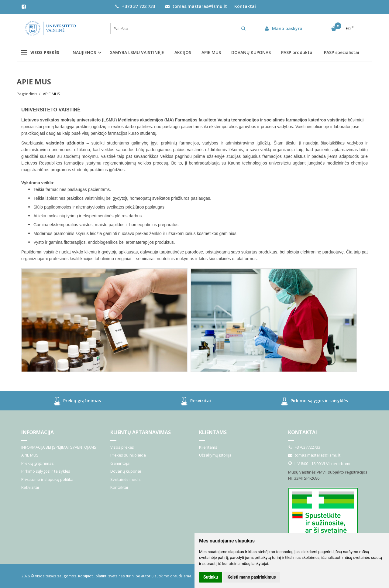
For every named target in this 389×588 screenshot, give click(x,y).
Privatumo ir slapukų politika (47, 479)
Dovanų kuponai (126, 471)
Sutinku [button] (211, 577)
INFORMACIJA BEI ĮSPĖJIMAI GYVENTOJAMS (59, 447)
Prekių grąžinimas (76, 401)
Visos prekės (40, 53)
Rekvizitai (194, 401)
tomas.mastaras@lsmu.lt (196, 6)
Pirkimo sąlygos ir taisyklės (313, 401)
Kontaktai (245, 6)
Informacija (38, 432)
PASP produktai (297, 52)
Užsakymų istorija (215, 455)
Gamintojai (120, 463)
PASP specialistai (342, 52)
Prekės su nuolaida (128, 455)
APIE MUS (211, 52)
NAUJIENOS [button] (84, 52)
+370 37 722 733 (135, 6)
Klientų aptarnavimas (141, 432)
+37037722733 (304, 447)
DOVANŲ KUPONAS (251, 52)
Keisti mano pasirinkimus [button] (252, 577)
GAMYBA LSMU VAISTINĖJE (137, 52)
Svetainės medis (126, 479)
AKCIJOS (183, 52)
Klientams (213, 432)
